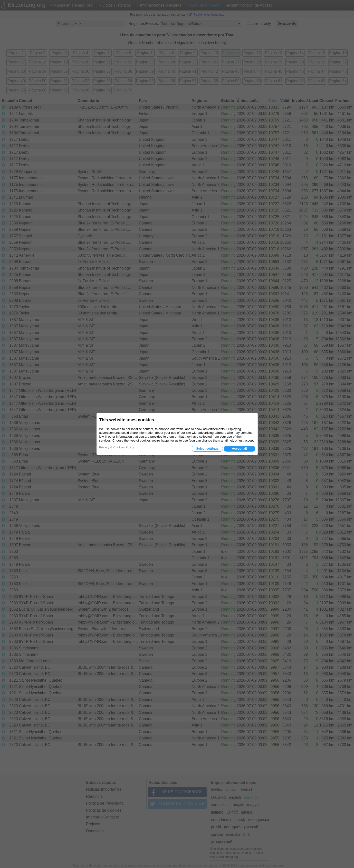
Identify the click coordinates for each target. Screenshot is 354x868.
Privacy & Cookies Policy (117, 447)
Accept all (239, 449)
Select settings (207, 449)
